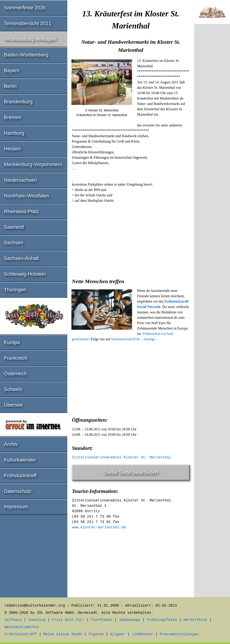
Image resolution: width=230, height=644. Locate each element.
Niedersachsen (21, 180)
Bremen (13, 117)
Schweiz (13, 389)
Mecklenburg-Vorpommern (33, 164)
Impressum (16, 507)
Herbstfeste (195, 620)
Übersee (13, 405)
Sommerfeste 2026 (25, 8)
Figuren (96, 634)
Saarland (14, 227)
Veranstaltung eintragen (30, 39)
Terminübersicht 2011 (28, 23)
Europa (12, 342)
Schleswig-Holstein (25, 274)
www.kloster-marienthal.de (99, 527)
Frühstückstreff (20, 476)
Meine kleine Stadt (63, 634)
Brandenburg (18, 102)
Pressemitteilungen (179, 634)
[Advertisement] (131, 239)
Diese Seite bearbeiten (131, 472)
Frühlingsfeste (162, 620)
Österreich (15, 374)
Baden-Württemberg (26, 55)
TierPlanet (102, 620)
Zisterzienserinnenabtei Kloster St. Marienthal (122, 458)
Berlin (10, 86)
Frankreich (16, 358)
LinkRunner (143, 634)
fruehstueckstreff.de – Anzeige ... (135, 339)
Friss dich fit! (68, 620)
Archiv (11, 444)
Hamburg (14, 133)
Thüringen (15, 290)
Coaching (37, 620)
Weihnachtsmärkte (22, 627)
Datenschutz (18, 491)
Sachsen (14, 243)
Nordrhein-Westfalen (27, 196)
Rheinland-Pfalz (21, 211)
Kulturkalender (20, 460)
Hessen (12, 149)
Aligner (118, 634)
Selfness (13, 620)
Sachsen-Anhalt (21, 258)
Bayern (12, 70)
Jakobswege (130, 620)
